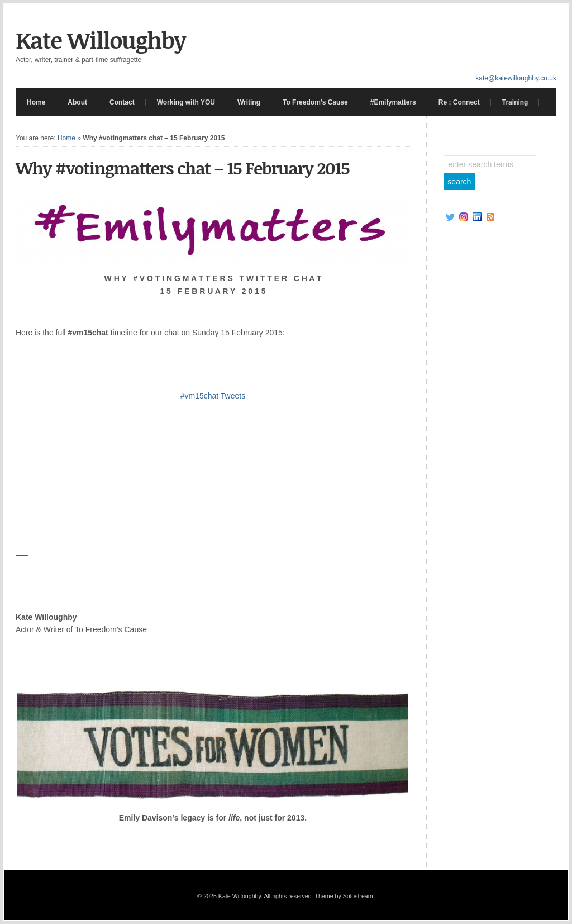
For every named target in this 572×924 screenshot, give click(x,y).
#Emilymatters (393, 102)
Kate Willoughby (101, 40)
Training (515, 102)
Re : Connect (459, 102)
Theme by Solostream (344, 896)
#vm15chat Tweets (213, 396)
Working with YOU (186, 102)
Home (36, 102)
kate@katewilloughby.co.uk (516, 78)
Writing (249, 102)
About (77, 102)
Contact (122, 102)
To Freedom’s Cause (315, 102)
